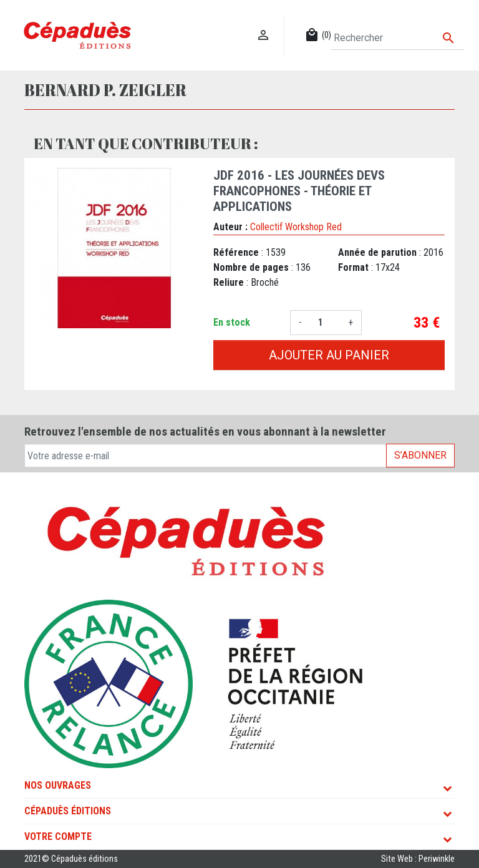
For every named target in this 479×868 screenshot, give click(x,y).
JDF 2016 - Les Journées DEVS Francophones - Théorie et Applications (299, 191)
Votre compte (58, 836)
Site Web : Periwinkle (418, 859)
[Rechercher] (398, 38)
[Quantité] (325, 323)
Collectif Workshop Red (296, 227)
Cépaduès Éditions (68, 811)
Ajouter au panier (329, 355)
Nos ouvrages (58, 785)
